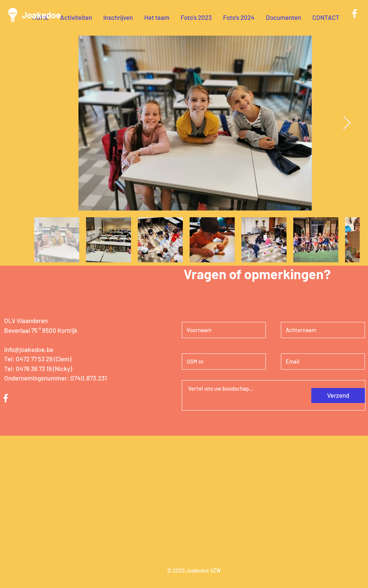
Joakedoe (41, 15)
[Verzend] (338, 396)
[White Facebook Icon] (354, 14)
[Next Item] (347, 123)
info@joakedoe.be (29, 349)
